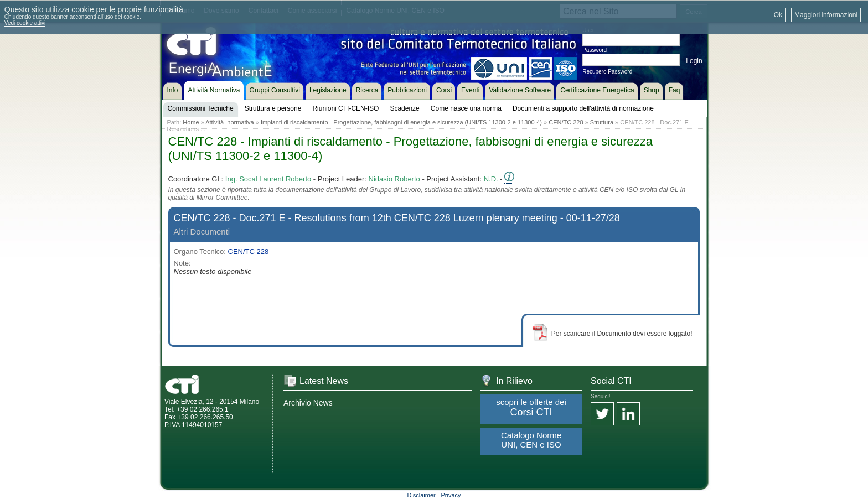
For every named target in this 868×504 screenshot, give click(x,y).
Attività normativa (229, 122)
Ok (778, 15)
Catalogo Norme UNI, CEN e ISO (531, 440)
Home (191, 122)
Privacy (451, 495)
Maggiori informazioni (826, 15)
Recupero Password (607, 72)
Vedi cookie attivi (25, 23)
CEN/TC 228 (566, 122)
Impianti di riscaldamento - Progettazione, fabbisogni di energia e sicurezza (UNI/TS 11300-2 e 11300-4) (401, 122)
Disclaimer (421, 495)
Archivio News (308, 403)
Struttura (602, 122)
